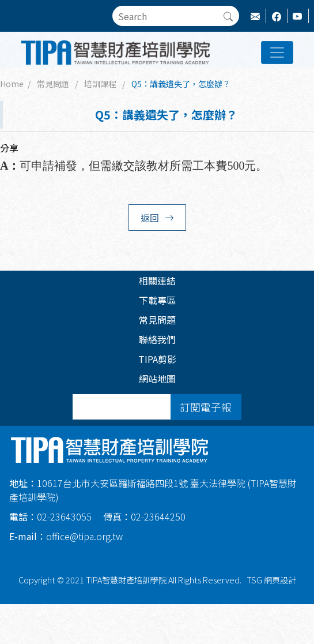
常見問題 (53, 84)
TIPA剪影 (157, 359)
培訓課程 (100, 84)
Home (12, 84)
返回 (157, 218)
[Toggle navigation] (277, 53)
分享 (9, 148)
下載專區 (157, 300)
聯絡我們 (157, 339)
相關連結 (157, 280)
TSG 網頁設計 (271, 580)
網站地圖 (157, 379)
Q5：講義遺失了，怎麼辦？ (181, 84)
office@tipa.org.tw (66, 536)
